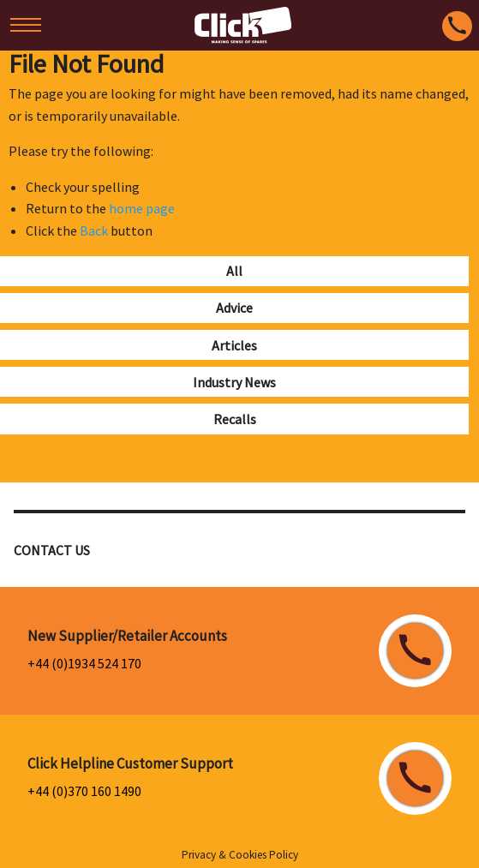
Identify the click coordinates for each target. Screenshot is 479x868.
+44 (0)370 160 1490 (84, 791)
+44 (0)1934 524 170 (84, 663)
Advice (234, 308)
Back (94, 230)
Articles (234, 345)
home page (142, 208)
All (234, 271)
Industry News (234, 382)
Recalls (235, 419)
